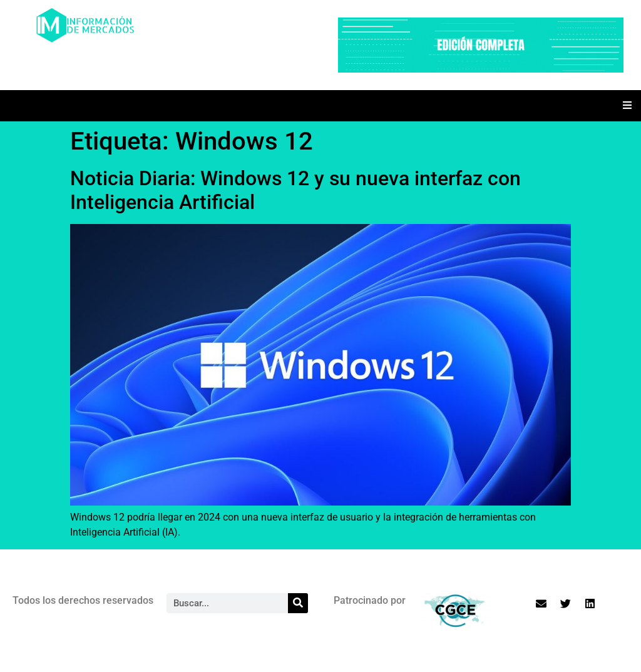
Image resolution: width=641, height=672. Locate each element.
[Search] (298, 603)
